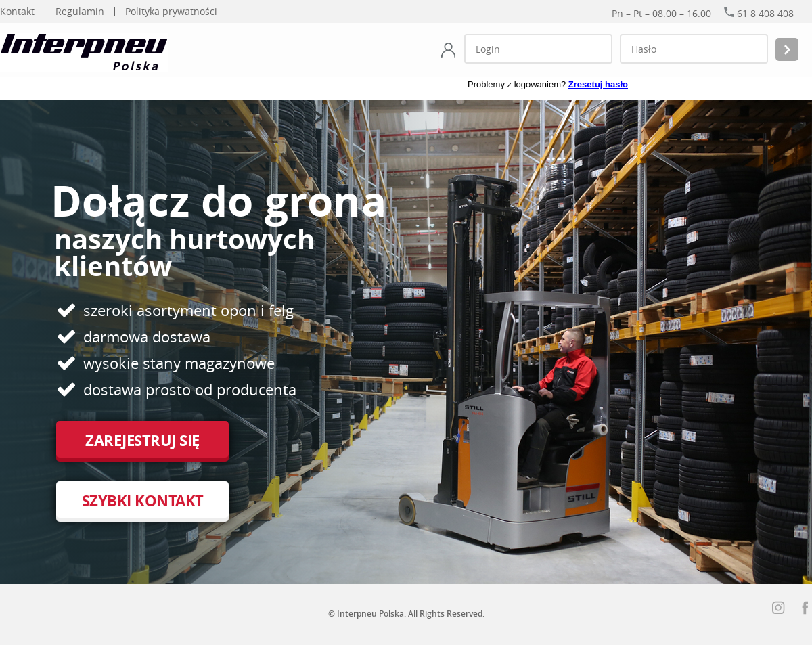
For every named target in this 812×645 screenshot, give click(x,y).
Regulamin (80, 12)
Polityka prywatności (171, 12)
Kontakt (17, 12)
